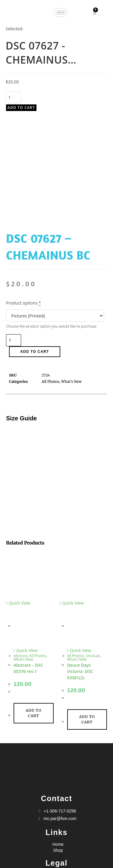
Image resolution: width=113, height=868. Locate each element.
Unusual (93, 557)
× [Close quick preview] (1, 843)
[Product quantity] (13, 98)
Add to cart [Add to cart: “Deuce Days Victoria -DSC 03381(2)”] (87, 621)
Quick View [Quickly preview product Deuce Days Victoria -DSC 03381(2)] (72, 505)
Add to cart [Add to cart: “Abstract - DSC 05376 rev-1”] (33, 615)
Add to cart (21, 108)
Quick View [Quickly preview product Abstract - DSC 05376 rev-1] (18, 505)
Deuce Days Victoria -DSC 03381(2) (80, 573)
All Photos (38, 557)
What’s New (23, 561)
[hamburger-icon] (61, 12)
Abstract (21, 557)
